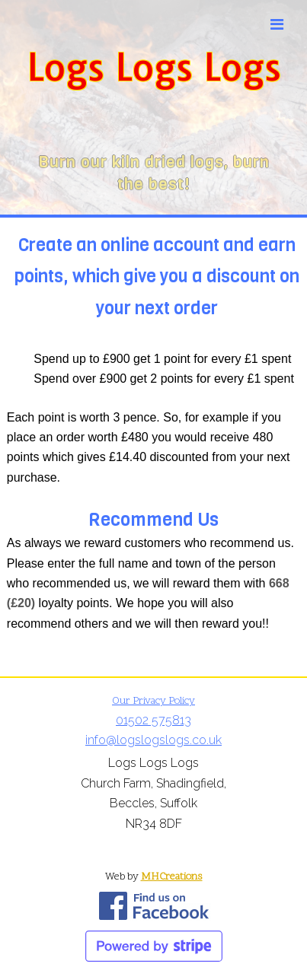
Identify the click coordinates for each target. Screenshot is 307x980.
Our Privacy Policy (153, 701)
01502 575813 (153, 720)
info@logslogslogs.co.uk (153, 740)
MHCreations (172, 877)
